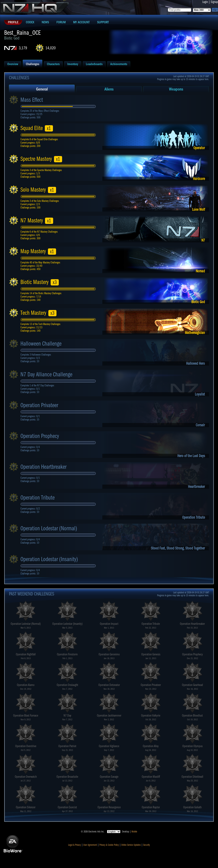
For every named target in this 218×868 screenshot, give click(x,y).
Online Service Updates (131, 845)
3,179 (23, 48)
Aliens (109, 89)
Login (205, 2)
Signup (214, 2)
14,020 (51, 48)
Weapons (176, 89)
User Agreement (90, 845)
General (42, 89)
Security (147, 845)
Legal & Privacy (75, 845)
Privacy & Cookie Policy (109, 845)
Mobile (134, 832)
